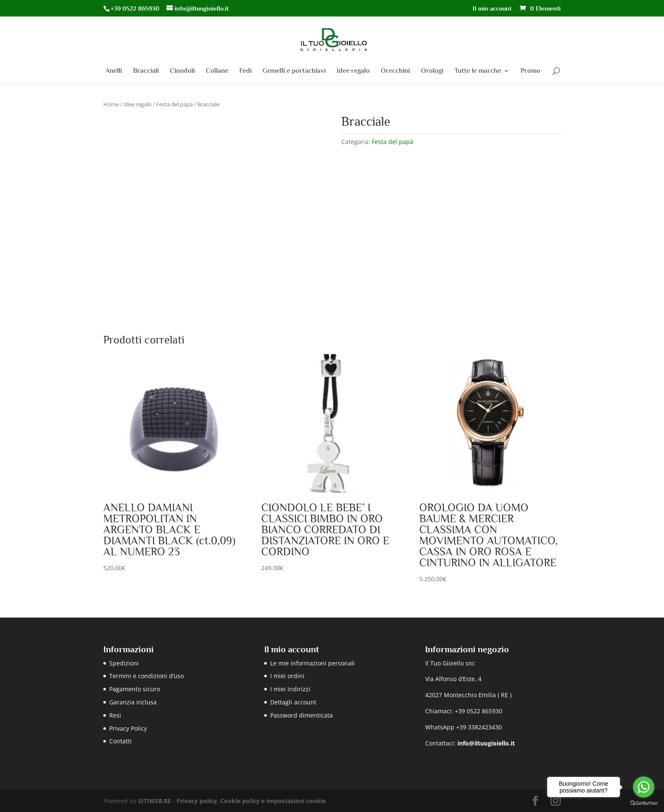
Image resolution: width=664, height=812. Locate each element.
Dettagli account (293, 702)
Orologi (432, 71)
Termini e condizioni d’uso (147, 676)
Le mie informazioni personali (313, 663)
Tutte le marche (478, 71)
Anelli (114, 71)
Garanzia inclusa (133, 702)
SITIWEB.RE (155, 801)
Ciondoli (182, 71)
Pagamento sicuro (135, 689)
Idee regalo (353, 71)
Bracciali (146, 71)
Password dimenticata (302, 715)
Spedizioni (124, 663)
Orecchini (395, 71)
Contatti (120, 741)
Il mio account (492, 8)
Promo (530, 71)
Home (111, 104)
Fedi (245, 71)
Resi (115, 715)
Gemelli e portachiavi (294, 71)
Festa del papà (174, 104)
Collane (217, 71)
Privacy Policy (128, 728)
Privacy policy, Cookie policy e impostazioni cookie (251, 801)
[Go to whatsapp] (644, 787)
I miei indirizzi (290, 689)
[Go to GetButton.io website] (644, 803)
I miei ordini (287, 676)
